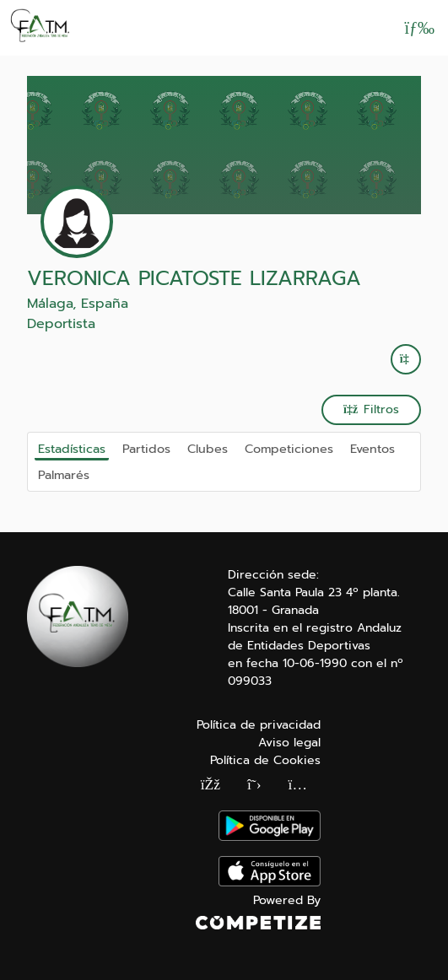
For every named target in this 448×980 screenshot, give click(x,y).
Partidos (146, 449)
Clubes (208, 449)
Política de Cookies (265, 760)
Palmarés (64, 475)
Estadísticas (72, 449)
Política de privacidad (259, 725)
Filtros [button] (371, 409)
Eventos (372, 449)
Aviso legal (289, 743)
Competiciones (289, 449)
